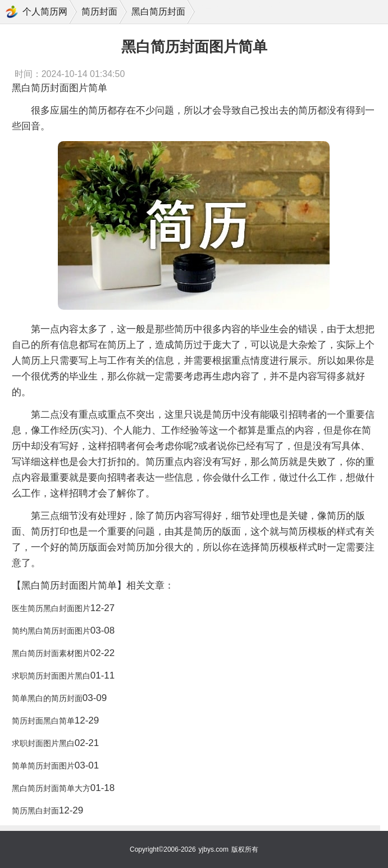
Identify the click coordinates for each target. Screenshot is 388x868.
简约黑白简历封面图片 (51, 631)
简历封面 (99, 12)
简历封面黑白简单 (43, 721)
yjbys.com (214, 849)
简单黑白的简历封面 (47, 698)
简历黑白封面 (35, 811)
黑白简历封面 (158, 12)
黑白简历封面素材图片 (51, 653)
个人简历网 (45, 12)
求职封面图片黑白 (43, 743)
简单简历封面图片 (43, 766)
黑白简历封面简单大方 (51, 788)
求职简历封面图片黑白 (51, 676)
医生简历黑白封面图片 (51, 608)
